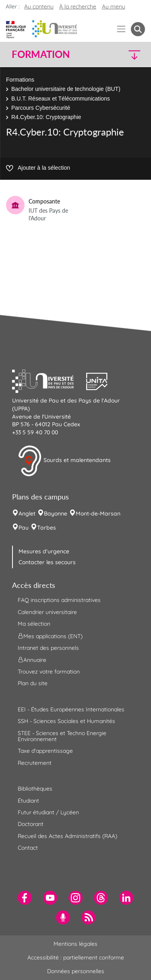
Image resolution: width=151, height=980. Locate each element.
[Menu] (121, 29)
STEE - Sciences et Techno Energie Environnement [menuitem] (62, 736)
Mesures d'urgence (44, 551)
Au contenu (39, 6)
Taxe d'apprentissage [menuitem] (45, 751)
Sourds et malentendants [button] (64, 461)
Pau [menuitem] (24, 528)
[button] (129, 54)
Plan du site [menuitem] (33, 683)
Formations (20, 80)
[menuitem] (25, 898)
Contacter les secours (47, 562)
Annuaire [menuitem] (32, 660)
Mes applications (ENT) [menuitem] (50, 636)
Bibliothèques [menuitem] (35, 789)
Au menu (114, 6)
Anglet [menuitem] (27, 514)
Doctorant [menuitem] (31, 824)
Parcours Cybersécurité (41, 108)
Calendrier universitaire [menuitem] (47, 612)
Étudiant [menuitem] (28, 801)
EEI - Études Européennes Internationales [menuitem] (71, 709)
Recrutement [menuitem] (35, 763)
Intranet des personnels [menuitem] (48, 648)
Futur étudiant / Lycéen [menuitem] (48, 812)
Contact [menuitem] (28, 848)
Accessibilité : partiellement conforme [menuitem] (76, 957)
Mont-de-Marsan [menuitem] (98, 514)
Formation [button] (41, 54)
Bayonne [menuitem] (56, 514)
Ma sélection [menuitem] (34, 624)
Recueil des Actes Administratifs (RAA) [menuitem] (67, 836)
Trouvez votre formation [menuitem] (49, 672)
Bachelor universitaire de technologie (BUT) (66, 89)
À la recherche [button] (78, 6)
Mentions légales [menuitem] (75, 944)
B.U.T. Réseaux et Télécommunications (61, 99)
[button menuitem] (138, 29)
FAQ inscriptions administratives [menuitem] (59, 600)
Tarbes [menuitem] (47, 528)
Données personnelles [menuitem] (76, 971)
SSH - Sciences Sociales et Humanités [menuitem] (66, 721)
